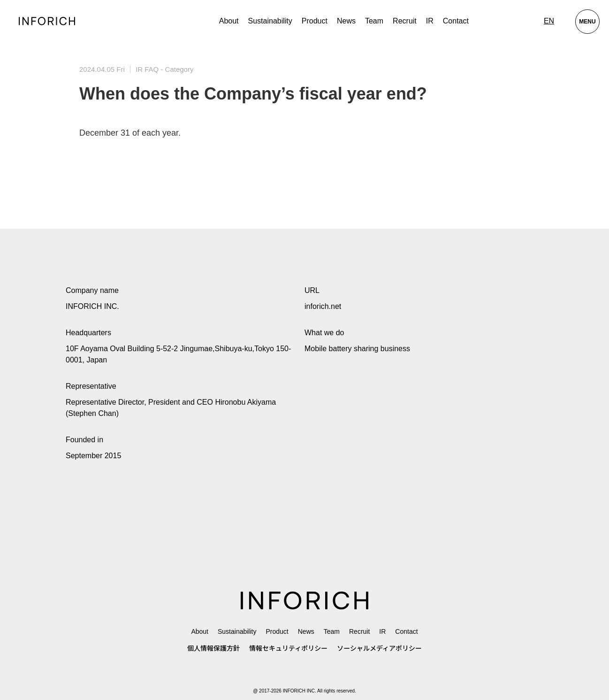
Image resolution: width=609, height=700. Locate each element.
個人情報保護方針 (213, 648)
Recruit (405, 21)
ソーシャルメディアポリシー (379, 648)
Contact (456, 21)
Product (277, 631)
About (229, 21)
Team (374, 21)
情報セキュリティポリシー (288, 648)
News (346, 21)
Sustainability (270, 21)
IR (430, 21)
